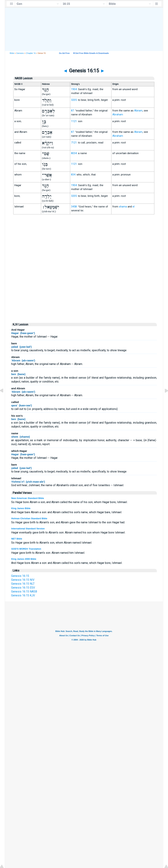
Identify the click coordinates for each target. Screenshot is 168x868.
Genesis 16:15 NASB (24, 591)
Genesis (20, 53)
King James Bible (21, 508)
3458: (74, 207)
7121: (74, 143)
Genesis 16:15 (20, 576)
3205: (74, 100)
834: (73, 175)
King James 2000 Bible (24, 559)
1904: (74, 89)
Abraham (118, 114)
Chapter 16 (31, 53)
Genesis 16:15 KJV (23, 595)
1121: (74, 121)
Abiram (138, 111)
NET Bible (17, 539)
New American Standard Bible (27, 498)
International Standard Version (28, 529)
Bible (12, 53)
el (134, 207)
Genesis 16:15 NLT (23, 584)
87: (73, 111)
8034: (74, 153)
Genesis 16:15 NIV (23, 580)
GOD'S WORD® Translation (26, 549)
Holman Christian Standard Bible (29, 518)
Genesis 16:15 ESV (23, 588)
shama (123, 207)
